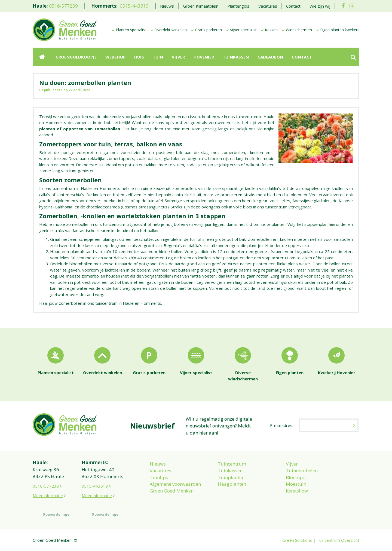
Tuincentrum (232, 464)
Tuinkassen (230, 471)
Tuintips (159, 477)
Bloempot (296, 477)
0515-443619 (134, 6)
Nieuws (158, 464)
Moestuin (296, 484)
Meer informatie (48, 495)
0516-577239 (63, 6)
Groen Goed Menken (172, 491)
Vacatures (160, 471)
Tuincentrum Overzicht (338, 540)
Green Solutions (297, 540)
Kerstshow (297, 491)
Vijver (292, 464)
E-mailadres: (282, 425)
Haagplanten (232, 484)
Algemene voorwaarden (175, 484)
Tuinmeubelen (302, 471)
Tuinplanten (231, 477)
